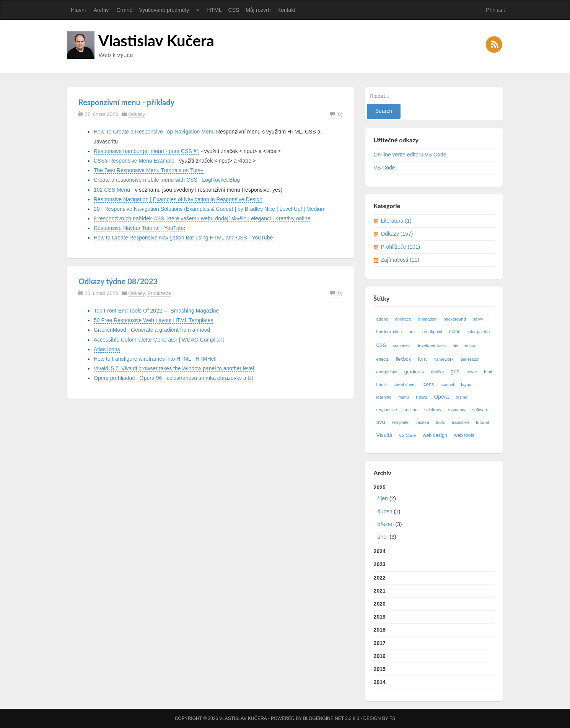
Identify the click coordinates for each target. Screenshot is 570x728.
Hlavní (78, 10)
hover (472, 372)
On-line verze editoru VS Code (410, 155)
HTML (214, 10)
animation (427, 319)
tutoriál (482, 422)
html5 (382, 384)
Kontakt (286, 10)
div (455, 345)
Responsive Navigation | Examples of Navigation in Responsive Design (178, 199)
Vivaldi (384, 435)
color (454, 332)
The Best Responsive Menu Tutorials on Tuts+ (149, 170)
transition (460, 422)
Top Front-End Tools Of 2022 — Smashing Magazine (156, 311)
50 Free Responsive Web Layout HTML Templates (154, 320)
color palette (478, 332)
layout (467, 384)
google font (387, 372)
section (411, 410)
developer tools (431, 345)
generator (469, 359)
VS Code (384, 168)
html (488, 372)
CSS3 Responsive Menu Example (134, 161)
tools (440, 422)
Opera (441, 397)
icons (428, 384)
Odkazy (137, 114)
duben (385, 511)
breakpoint (432, 332)
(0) (336, 114)
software (480, 410)
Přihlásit (495, 10)
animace (403, 319)
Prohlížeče (159, 293)
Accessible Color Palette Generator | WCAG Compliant (159, 340)
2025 (434, 514)
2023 (380, 564)
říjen (383, 498)
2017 (380, 643)
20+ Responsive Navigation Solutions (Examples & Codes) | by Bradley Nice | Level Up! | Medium (210, 209)
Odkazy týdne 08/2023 (118, 281)
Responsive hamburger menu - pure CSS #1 (147, 151)
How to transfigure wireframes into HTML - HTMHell (155, 359)
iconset (447, 384)
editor (470, 345)
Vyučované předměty (164, 10)
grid (455, 371)
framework (443, 359)
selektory (433, 410)
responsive (387, 410)
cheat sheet (405, 384)
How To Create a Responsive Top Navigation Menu (154, 132)
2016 (380, 656)
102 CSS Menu (112, 190)
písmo (461, 397)
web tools (464, 435)
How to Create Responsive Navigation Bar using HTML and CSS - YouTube (183, 238)
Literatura (396, 221)
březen (386, 524)
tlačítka (422, 422)
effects (383, 359)
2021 (380, 591)
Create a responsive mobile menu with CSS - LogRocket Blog (167, 180)
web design (435, 435)
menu (404, 397)
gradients (414, 372)
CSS (234, 10)
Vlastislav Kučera (156, 41)
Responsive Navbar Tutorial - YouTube (139, 228)
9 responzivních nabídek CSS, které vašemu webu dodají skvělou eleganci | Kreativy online (202, 218)
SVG (381, 422)
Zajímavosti (400, 260)
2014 (380, 682)
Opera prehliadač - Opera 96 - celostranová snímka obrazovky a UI (173, 378)
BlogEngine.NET (323, 718)
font (422, 359)
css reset (401, 345)
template (400, 422)
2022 (380, 578)
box (412, 332)
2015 (380, 669)
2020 (380, 604)
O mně (124, 10)
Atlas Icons (107, 349)
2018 (380, 630)
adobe (382, 319)
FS (392, 718)
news (421, 397)
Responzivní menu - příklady (126, 102)
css (381, 345)
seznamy (457, 410)
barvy (478, 319)
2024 (380, 551)
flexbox (403, 359)
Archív (101, 10)
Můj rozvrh (258, 10)
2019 (380, 617)
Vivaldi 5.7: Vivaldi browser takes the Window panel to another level (174, 368)
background (454, 319)
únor (383, 537)
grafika (438, 372)
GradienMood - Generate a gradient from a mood (152, 330)
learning (384, 397)
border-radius (389, 332)
